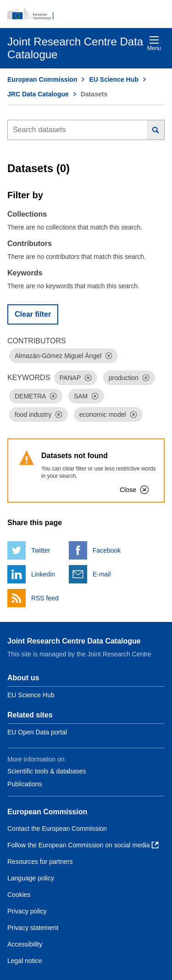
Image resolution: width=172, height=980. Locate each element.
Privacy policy (27, 911)
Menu (154, 43)
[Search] (156, 130)
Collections (27, 214)
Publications (25, 784)
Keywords (25, 273)
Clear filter (33, 314)
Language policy (31, 878)
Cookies (19, 895)
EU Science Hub (114, 79)
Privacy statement (33, 928)
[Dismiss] (109, 356)
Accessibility (25, 944)
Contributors (30, 244)
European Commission (42, 79)
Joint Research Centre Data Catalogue (74, 641)
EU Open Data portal (37, 732)
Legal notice (25, 961)
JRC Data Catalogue (38, 94)
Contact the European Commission (57, 829)
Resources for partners (40, 862)
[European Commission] (86, 14)
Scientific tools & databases (47, 771)
